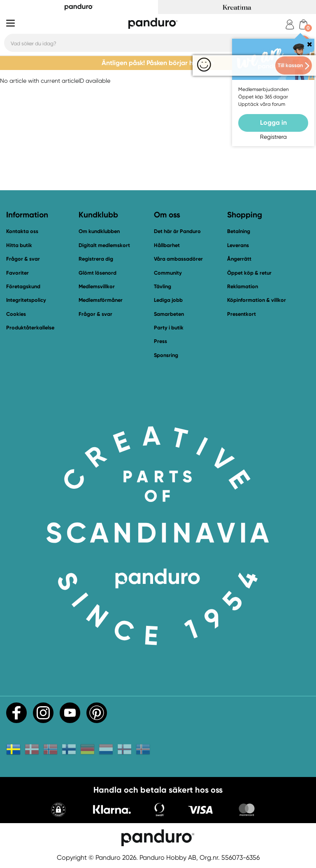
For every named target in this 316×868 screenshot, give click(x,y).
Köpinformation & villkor (257, 300)
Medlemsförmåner (101, 300)
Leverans (238, 245)
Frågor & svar (23, 259)
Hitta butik (19, 245)
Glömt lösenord (98, 273)
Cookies (16, 314)
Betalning (239, 231)
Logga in (273, 122)
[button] (58, 811)
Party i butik (169, 328)
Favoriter (17, 273)
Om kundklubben (99, 231)
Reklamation (243, 286)
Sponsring (166, 355)
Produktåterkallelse (30, 328)
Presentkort (242, 314)
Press (160, 341)
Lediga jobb (168, 300)
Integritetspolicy (26, 300)
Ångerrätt (239, 259)
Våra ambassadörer (178, 259)
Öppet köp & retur (249, 273)
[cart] (303, 24)
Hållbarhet (167, 245)
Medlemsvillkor (97, 286)
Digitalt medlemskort (104, 245)
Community (168, 273)
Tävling (163, 286)
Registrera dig (96, 259)
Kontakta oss (22, 231)
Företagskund (23, 286)
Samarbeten (169, 314)
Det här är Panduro (177, 231)
